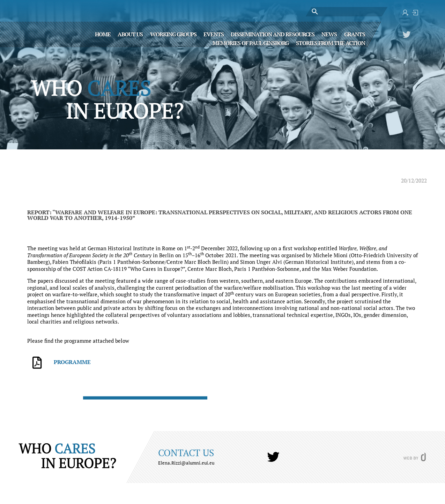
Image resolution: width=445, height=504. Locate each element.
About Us (130, 34)
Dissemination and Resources (273, 34)
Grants (355, 34)
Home (103, 34)
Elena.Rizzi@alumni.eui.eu (186, 463)
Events (214, 34)
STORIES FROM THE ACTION (331, 43)
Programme (72, 362)
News (329, 34)
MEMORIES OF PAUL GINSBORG (251, 43)
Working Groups (173, 34)
